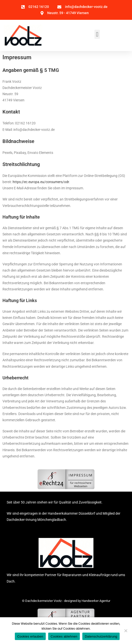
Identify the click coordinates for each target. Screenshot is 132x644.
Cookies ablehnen (64, 636)
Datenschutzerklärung (101, 636)
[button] (97, 34)
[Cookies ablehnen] (126, 631)
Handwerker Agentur (96, 601)
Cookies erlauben (30, 636)
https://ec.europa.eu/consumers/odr (41, 182)
